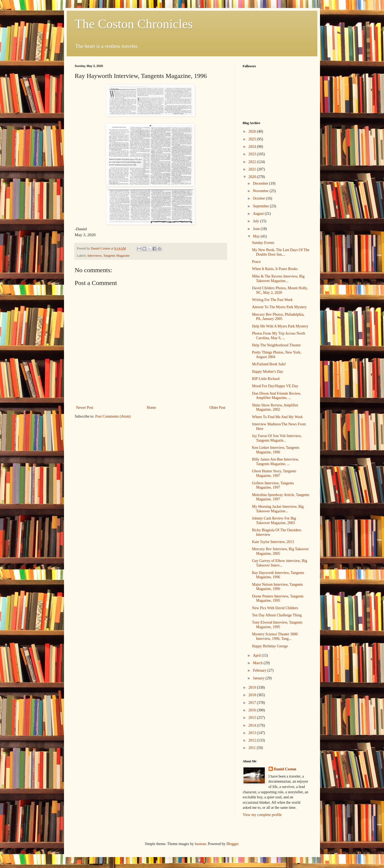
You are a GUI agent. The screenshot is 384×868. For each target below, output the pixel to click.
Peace (256, 262)
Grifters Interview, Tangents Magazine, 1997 (273, 485)
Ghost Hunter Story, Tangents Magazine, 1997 (274, 473)
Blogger (232, 844)
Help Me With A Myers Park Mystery (280, 326)
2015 (253, 718)
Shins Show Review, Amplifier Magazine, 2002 (275, 407)
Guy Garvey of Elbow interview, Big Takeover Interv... (280, 563)
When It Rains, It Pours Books (275, 269)
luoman (200, 844)
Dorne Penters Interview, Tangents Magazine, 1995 (278, 599)
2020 (253, 177)
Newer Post (85, 408)
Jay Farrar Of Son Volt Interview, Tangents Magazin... (277, 438)
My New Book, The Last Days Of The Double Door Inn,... (281, 252)
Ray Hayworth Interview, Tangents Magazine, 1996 (278, 575)
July (256, 221)
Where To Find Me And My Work (277, 417)
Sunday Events (263, 243)
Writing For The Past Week (272, 300)
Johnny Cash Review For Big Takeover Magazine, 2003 (274, 521)
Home (151, 408)
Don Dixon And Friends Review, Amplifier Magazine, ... (277, 396)
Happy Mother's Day (268, 372)
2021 (253, 169)
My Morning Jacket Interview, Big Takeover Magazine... (278, 509)
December (261, 183)
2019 (253, 687)
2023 (253, 154)
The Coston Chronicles (134, 24)
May (257, 236)
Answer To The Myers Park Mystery (279, 307)
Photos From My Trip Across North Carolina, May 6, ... (279, 336)
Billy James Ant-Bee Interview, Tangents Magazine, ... (275, 462)
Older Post (218, 408)
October (259, 198)
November (261, 191)
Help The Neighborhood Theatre (276, 345)
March (258, 663)
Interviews (95, 256)
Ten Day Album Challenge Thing (277, 615)
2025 (253, 139)
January (259, 678)
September (261, 206)
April (257, 655)
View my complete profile (262, 815)
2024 (253, 147)
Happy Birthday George (270, 646)
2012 (253, 740)
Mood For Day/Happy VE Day (275, 386)
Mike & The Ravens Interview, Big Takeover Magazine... (278, 279)
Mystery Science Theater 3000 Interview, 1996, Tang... (275, 636)
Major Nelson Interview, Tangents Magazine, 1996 (277, 587)
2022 (253, 162)
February (260, 670)
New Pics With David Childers (275, 608)
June (257, 229)
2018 (253, 695)
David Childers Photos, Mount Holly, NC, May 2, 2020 (280, 290)
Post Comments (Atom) (113, 416)
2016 (253, 710)
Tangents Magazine (116, 256)
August (259, 214)
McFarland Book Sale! (269, 364)
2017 (253, 703)
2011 (253, 748)
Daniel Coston (285, 769)
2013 (253, 733)
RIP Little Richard (266, 379)
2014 (253, 725)
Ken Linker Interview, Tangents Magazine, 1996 (276, 450)
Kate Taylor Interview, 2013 (273, 542)
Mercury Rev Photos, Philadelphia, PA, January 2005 (278, 317)
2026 (253, 131)
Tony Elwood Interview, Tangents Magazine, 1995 (277, 625)
